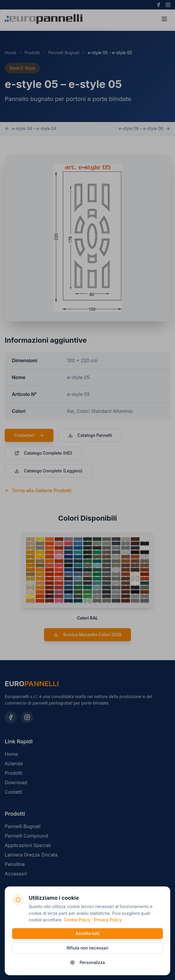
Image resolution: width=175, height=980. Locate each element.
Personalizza (87, 962)
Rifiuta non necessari (87, 948)
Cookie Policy (77, 920)
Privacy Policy (108, 920)
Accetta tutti (87, 933)
